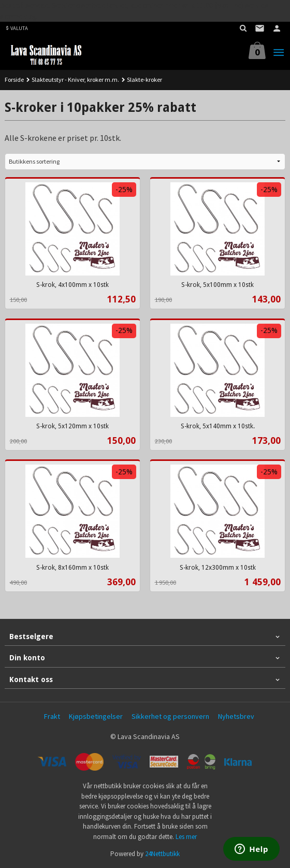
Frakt (52, 716)
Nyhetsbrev (236, 716)
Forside (14, 79)
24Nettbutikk (162, 854)
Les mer (186, 837)
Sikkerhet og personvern (170, 716)
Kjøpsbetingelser (96, 716)
